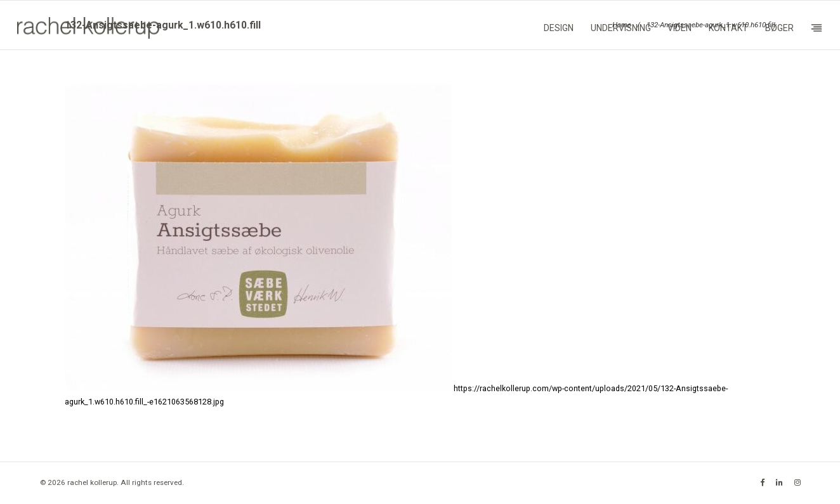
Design (559, 28)
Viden (679, 28)
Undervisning (621, 28)
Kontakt (728, 28)
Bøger (779, 28)
